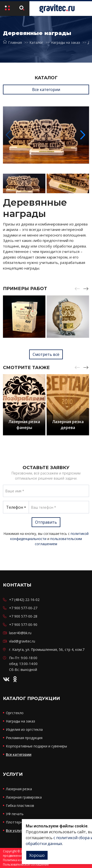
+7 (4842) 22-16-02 (24, 600)
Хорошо (37, 855)
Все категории (46, 90)
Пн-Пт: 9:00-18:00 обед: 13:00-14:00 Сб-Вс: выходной (23, 664)
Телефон (15, 507)
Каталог (36, 42)
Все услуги (15, 830)
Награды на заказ (65, 42)
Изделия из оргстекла (24, 729)
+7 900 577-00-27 (23, 608)
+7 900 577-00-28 (23, 616)
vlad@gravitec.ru (22, 641)
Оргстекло (15, 713)
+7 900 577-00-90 (23, 625)
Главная (12, 42)
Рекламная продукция (24, 738)
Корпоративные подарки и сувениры (36, 746)
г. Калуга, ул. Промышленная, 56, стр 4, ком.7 (47, 649)
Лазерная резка (19, 789)
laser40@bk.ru (20, 633)
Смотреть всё (46, 354)
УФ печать (15, 814)
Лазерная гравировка (24, 797)
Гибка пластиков (20, 806)
